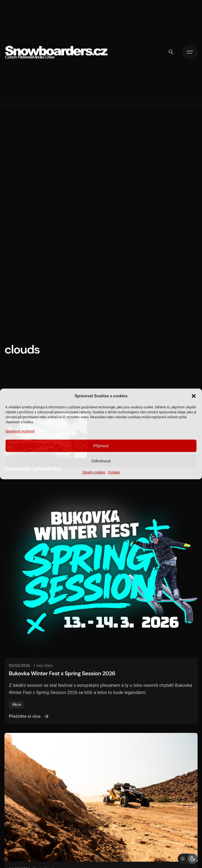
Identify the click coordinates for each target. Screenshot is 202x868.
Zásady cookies (94, 473)
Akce (17, 705)
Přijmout (101, 446)
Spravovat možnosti (20, 431)
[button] (194, 396)
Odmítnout (101, 461)
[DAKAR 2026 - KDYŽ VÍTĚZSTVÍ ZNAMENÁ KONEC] (101, 797)
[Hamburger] (190, 52)
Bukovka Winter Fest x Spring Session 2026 (62, 673)
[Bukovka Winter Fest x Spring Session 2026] (101, 570)
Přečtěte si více (29, 716)
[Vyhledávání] (171, 52)
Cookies (114, 473)
